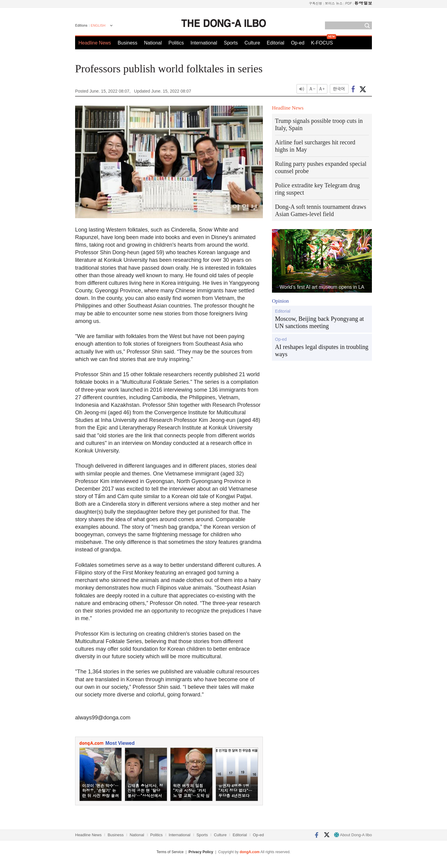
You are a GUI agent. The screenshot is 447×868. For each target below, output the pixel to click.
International (204, 43)
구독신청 (316, 3)
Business (128, 43)
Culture (252, 43)
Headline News (95, 43)
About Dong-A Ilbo (353, 835)
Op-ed (298, 43)
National (153, 43)
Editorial (276, 43)
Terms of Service (170, 852)
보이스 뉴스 (334, 3)
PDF (349, 3)
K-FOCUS (322, 43)
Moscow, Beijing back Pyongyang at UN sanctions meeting (320, 322)
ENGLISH (98, 25)
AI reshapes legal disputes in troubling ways (322, 350)
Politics (176, 43)
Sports (231, 43)
